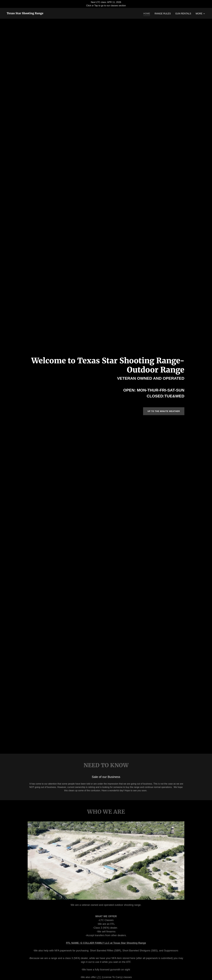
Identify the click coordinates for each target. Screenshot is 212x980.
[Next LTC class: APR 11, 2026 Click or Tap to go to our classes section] (106, 4)
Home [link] (147, 14)
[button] (200, 14)
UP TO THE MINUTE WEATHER (164, 411)
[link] (25, 13)
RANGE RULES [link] (163, 14)
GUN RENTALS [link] (183, 14)
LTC (99, 977)
